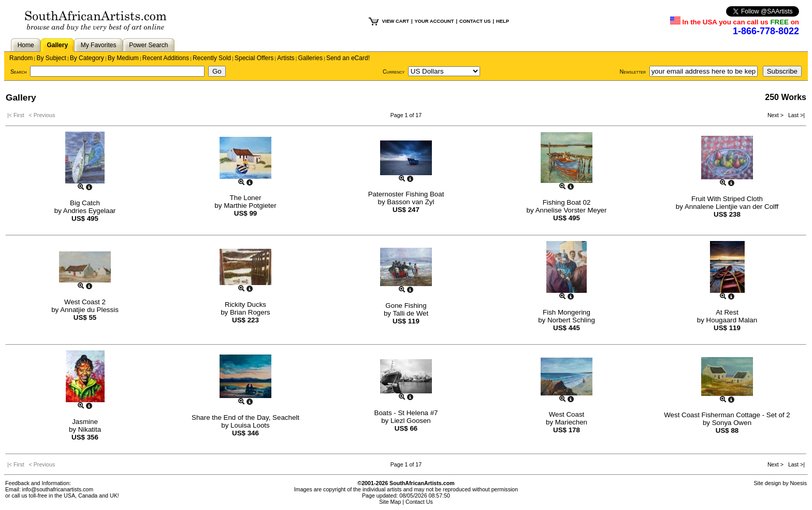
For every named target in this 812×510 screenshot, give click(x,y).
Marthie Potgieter (250, 206)
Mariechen (571, 422)
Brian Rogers (250, 312)
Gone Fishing (406, 306)
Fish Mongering (567, 312)
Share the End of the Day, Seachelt (245, 417)
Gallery (57, 45)
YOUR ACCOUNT (434, 21)
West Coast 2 (85, 302)
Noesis (798, 483)
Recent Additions (166, 58)
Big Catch (85, 203)
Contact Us (419, 502)
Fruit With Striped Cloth (727, 199)
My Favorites (99, 45)
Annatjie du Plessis (89, 310)
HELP (503, 21)
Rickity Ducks (245, 304)
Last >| (795, 115)
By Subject (51, 58)
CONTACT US (475, 21)
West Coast (567, 414)
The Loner (246, 198)
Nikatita (90, 429)
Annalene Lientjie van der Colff (731, 207)
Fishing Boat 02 (567, 202)
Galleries (310, 58)
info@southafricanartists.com (58, 489)
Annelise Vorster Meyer (571, 210)
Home (26, 45)
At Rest (727, 312)
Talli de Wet (410, 313)
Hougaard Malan (732, 320)
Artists (286, 58)
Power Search (148, 45)
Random (21, 58)
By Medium (123, 58)
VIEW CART (396, 21)
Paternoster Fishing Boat (406, 194)
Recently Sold (212, 58)
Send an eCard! (348, 58)
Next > (776, 115)
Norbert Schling (571, 320)
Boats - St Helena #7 (406, 413)
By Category (87, 58)
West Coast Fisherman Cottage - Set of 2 (727, 415)
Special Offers (254, 58)
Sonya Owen (732, 423)
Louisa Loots (250, 425)
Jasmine (85, 422)
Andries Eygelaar (90, 211)
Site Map (390, 502)
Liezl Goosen (411, 421)
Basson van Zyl (410, 202)
